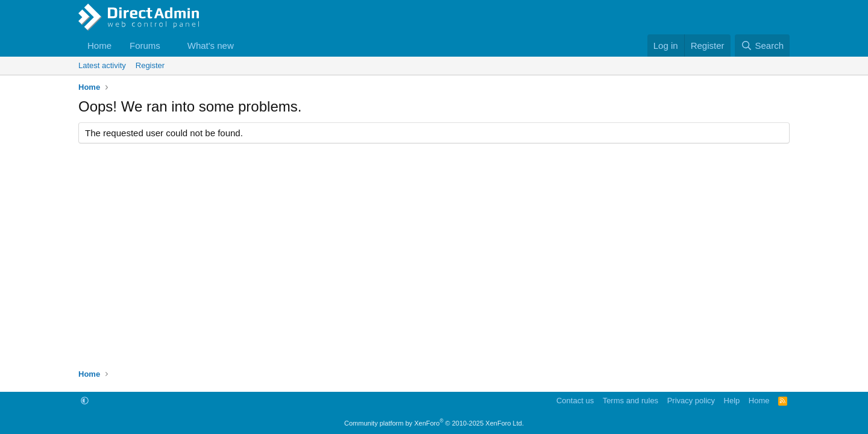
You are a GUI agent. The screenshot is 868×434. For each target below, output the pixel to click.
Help (732, 401)
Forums (145, 46)
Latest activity (102, 65)
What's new (211, 46)
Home (99, 46)
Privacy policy (691, 401)
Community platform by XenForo (434, 423)
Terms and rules (631, 401)
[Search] (762, 46)
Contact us (575, 401)
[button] (170, 46)
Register (150, 65)
